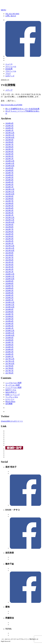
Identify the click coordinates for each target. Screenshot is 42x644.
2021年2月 (9, 269)
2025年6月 (9, 147)
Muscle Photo (10, 402)
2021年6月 (9, 260)
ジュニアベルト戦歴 (13, 388)
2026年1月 (9, 130)
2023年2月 (9, 213)
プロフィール (11, 71)
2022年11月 (10, 220)
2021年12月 (10, 246)
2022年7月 (9, 229)
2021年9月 (9, 253)
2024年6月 (9, 175)
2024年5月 (9, 178)
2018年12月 (10, 331)
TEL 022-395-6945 (12, 14)
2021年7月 (9, 258)
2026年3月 (9, 126)
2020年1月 (9, 300)
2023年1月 (9, 215)
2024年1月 (9, 187)
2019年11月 (10, 305)
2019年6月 (9, 317)
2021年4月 (9, 265)
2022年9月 (9, 225)
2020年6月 (9, 288)
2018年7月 (9, 342)
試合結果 (9, 69)
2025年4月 (9, 152)
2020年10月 (10, 279)
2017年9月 (9, 366)
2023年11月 (10, 192)
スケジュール (11, 66)
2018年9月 (9, 338)
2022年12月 (10, 218)
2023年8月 (9, 199)
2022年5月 (9, 234)
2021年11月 (10, 248)
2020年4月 (9, 293)
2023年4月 (9, 208)
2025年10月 (10, 137)
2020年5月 (9, 291)
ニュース (9, 64)
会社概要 (9, 404)
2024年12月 (10, 161)
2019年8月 (9, 312)
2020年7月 (9, 286)
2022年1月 (9, 243)
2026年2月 (9, 128)
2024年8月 (9, 170)
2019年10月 (10, 307)
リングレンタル (12, 397)
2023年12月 (10, 189)
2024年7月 (9, 173)
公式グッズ (10, 76)
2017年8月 (9, 368)
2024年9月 (9, 168)
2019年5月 (9, 319)
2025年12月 (10, 133)
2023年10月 (10, 194)
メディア (9, 90)
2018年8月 (9, 340)
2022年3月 (9, 239)
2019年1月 (9, 328)
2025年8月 (9, 142)
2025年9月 (9, 140)
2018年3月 (9, 352)
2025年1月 (9, 159)
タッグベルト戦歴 (13, 385)
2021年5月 (9, 262)
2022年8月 (9, 227)
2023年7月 (9, 201)
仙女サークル (11, 390)
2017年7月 (9, 371)
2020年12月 (10, 274)
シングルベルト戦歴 (13, 383)
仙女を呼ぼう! (11, 392)
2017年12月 (10, 359)
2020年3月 (9, 295)
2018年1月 (9, 357)
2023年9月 (9, 196)
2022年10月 (10, 222)
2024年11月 (10, 163)
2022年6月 (9, 232)
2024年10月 (10, 166)
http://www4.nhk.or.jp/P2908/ (12, 105)
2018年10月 (10, 335)
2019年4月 (9, 321)
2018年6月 (9, 345)
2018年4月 (9, 349)
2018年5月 (9, 347)
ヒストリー (10, 399)
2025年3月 (9, 154)
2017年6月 (9, 373)
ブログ (8, 74)
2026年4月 (9, 123)
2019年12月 (10, 302)
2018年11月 (10, 333)
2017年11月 (10, 361)
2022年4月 (9, 236)
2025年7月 (9, 145)
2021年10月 (10, 251)
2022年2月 (9, 241)
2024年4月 (9, 180)
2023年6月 (9, 203)
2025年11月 (10, 135)
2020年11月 (10, 276)
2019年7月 (9, 314)
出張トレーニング (13, 395)
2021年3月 (9, 267)
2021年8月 (9, 255)
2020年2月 (9, 298)
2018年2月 (9, 354)
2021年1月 (9, 272)
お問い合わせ (11, 16)
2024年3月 (9, 182)
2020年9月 (9, 281)
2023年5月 (9, 206)
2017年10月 (10, 364)
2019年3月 (9, 324)
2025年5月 (9, 149)
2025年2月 (9, 156)
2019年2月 (9, 326)
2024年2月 (9, 185)
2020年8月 (9, 284)
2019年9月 (9, 309)
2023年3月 (9, 210)
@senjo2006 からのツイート (12, 421)
